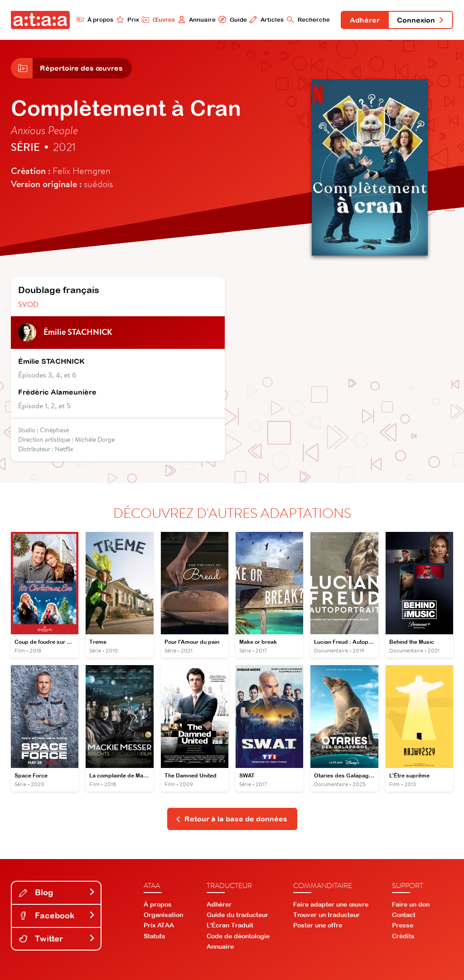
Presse (403, 925)
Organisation (163, 915)
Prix (128, 19)
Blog (57, 892)
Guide (232, 19)
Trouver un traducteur (326, 915)
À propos (95, 19)
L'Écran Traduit (230, 925)
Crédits (403, 936)
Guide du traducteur (237, 915)
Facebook (57, 915)
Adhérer (365, 20)
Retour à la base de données (231, 819)
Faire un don (411, 904)
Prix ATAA (159, 925)
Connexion (420, 20)
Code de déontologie (238, 936)
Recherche (308, 19)
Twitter (57, 939)
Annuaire (197, 19)
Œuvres (158, 19)
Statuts (155, 936)
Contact (404, 915)
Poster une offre (318, 925)
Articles (267, 19)
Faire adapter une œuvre (331, 904)
